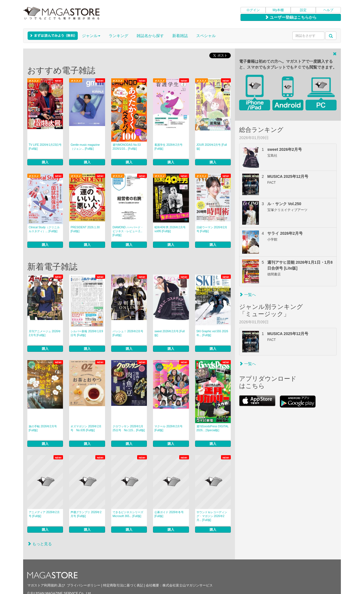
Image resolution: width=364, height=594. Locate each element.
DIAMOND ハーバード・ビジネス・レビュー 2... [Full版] (128, 231)
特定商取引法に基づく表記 (123, 585)
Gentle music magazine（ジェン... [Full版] (85, 147)
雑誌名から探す (150, 36)
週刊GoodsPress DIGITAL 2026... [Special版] (213, 428)
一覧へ (247, 295)
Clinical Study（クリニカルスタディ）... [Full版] (44, 229)
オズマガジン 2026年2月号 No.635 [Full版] (86, 428)
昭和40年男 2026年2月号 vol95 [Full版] (170, 229)
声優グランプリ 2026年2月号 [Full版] (86, 514)
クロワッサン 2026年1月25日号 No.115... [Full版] (129, 428)
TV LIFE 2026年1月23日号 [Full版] (45, 147)
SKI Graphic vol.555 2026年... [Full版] (212, 333)
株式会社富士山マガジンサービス (188, 585)
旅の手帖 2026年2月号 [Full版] (43, 428)
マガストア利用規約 (42, 585)
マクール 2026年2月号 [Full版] (168, 428)
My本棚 (278, 10)
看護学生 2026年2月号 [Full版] (168, 147)
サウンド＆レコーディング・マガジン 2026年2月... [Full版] (212, 516)
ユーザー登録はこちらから (291, 17)
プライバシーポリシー (84, 585)
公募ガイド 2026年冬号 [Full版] (169, 514)
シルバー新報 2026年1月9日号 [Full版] (87, 333)
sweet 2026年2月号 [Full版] (169, 333)
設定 (303, 10)
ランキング (118, 36)
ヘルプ (328, 10)
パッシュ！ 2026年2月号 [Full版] (128, 333)
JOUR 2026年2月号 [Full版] (212, 147)
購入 (45, 162)
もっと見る (40, 544)
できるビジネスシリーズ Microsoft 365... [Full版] (128, 514)
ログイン (253, 10)
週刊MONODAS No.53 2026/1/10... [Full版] (127, 147)
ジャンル (91, 36)
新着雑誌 (180, 36)
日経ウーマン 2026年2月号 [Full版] (212, 229)
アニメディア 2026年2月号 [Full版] (44, 514)
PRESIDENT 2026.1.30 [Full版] (85, 229)
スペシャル (206, 36)
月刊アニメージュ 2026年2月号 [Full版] (45, 333)
